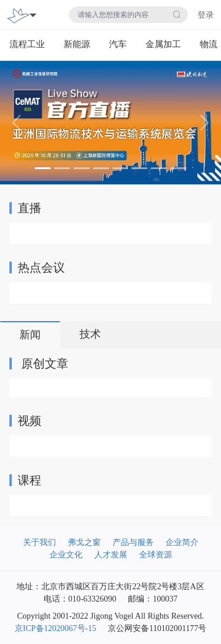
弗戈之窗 (84, 542)
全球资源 (156, 555)
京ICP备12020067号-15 (55, 628)
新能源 (77, 44)
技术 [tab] (90, 334)
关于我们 (39, 542)
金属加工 (163, 44)
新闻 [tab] (30, 335)
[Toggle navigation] (33, 15)
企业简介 (182, 542)
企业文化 (66, 555)
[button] (17, 123)
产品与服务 (133, 542)
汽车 (118, 44)
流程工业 (27, 44)
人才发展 (111, 555)
